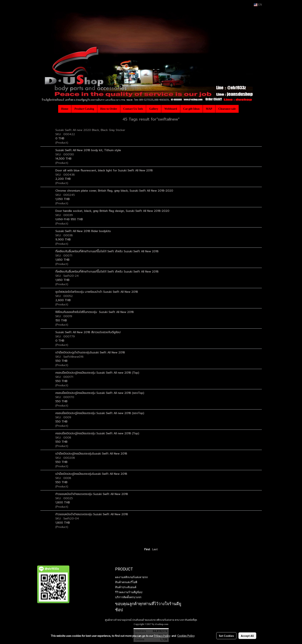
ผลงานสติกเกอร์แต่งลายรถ (131, 577)
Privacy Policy (162, 636)
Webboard (171, 109)
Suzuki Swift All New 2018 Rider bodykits (83, 231)
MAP (209, 109)
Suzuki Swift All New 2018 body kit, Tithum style (88, 150)
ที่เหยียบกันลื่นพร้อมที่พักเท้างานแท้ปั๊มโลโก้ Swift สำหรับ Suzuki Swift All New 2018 (107, 251)
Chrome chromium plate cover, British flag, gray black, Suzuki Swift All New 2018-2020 (114, 191)
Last (155, 549)
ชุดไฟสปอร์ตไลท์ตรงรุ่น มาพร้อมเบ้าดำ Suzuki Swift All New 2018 (97, 292)
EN (258, 5)
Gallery (154, 109)
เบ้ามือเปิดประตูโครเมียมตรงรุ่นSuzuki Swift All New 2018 (91, 454)
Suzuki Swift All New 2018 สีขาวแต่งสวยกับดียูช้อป (88, 332)
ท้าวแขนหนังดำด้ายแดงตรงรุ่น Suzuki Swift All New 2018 (92, 494)
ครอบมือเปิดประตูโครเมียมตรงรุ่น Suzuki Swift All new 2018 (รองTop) (100, 393)
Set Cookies (226, 636)
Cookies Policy (186, 636)
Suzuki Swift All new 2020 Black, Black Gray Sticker (90, 130)
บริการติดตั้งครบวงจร (128, 597)
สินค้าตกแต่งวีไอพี (126, 582)
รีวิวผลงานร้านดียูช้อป (129, 592)
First (147, 549)
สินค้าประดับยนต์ (126, 587)
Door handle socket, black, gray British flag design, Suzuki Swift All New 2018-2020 (112, 211)
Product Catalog (84, 109)
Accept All (247, 636)
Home (65, 109)
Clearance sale (227, 109)
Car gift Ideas (191, 109)
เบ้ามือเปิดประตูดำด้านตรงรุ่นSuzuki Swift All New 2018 (90, 353)
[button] (242, 109)
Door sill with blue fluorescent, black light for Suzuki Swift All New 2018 (104, 171)
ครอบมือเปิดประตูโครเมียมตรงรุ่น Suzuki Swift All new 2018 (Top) (97, 373)
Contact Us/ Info (133, 109)
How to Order (109, 109)
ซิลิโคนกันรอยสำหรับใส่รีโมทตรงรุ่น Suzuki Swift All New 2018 (95, 312)
